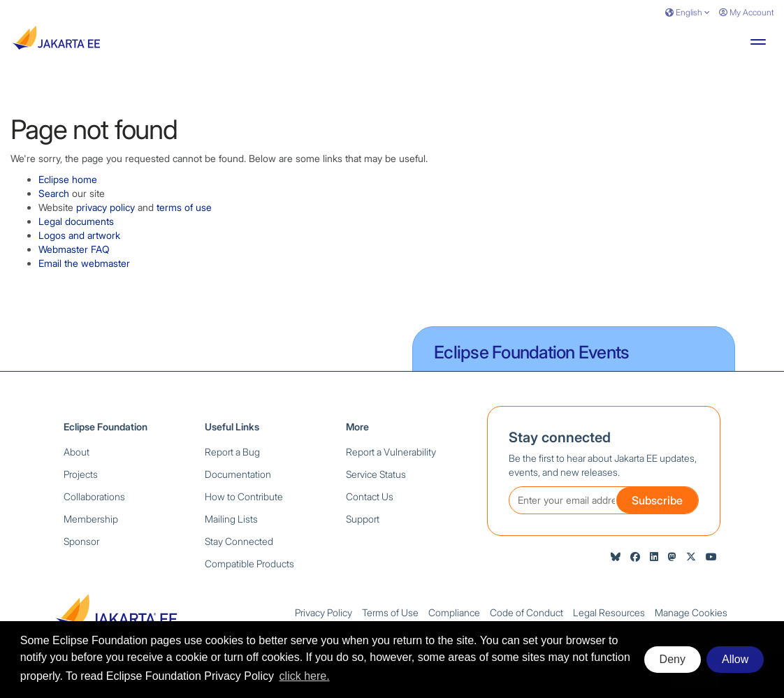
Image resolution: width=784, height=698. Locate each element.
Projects (81, 474)
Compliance (454, 612)
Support (363, 519)
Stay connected (560, 437)
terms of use (184, 207)
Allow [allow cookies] (735, 659)
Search (54, 193)
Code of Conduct (527, 612)
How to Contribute (244, 496)
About (77, 452)
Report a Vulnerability (391, 452)
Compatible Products (249, 564)
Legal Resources (609, 612)
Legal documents (76, 221)
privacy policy (106, 207)
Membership (91, 519)
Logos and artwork (79, 235)
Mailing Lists (231, 519)
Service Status (376, 474)
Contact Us (370, 496)
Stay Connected (239, 541)
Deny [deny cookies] (673, 659)
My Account (746, 12)
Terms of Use (390, 612)
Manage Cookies (691, 612)
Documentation (238, 474)
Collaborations (94, 496)
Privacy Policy (324, 612)
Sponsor (81, 541)
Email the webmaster (84, 263)
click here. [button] (305, 676)
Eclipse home (68, 179)
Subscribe (657, 500)
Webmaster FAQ (74, 249)
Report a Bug (232, 452)
